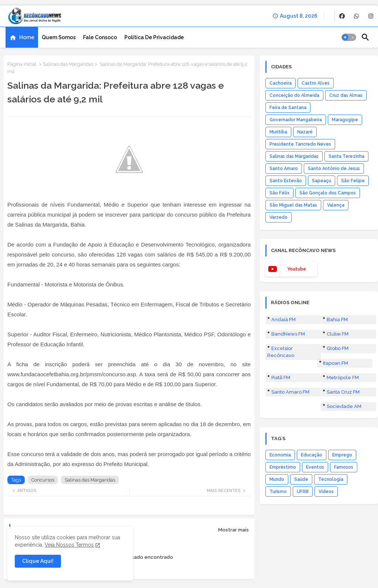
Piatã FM (281, 378)
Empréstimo (283, 467)
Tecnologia (331, 479)
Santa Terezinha (346, 156)
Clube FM (338, 334)
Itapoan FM (336, 363)
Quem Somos (59, 37)
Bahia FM (337, 320)
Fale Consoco (100, 37)
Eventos (315, 467)
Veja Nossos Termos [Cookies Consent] (69, 545)
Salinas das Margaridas (68, 64)
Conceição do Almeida (294, 95)
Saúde (301, 479)
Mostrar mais (233, 530)
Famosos (344, 467)
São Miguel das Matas (293, 205)
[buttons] (342, 16)
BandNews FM (288, 334)
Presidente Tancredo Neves (300, 144)
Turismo (278, 492)
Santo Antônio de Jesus (334, 169)
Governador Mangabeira (296, 120)
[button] (349, 37)
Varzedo (279, 217)
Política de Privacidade (154, 37)
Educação (312, 455)
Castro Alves (316, 83)
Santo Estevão (286, 181)
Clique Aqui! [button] (38, 561)
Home (27, 37)
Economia (280, 455)
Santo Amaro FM (290, 392)
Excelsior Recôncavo (281, 352)
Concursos (43, 480)
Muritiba (278, 132)
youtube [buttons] (297, 269)
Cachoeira (281, 83)
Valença (336, 205)
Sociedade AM (344, 406)
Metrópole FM (343, 378)
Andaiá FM (283, 320)
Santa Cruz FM (343, 392)
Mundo (277, 479)
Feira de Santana (288, 108)
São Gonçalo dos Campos (328, 193)
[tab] (22, 37)
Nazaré (305, 132)
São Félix (279, 193)
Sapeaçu (322, 181)
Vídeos (326, 492)
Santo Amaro (284, 169)
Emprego (342, 455)
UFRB (303, 492)
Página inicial (22, 64)
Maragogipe (345, 120)
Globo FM (338, 348)
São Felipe (353, 181)
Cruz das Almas (346, 95)
